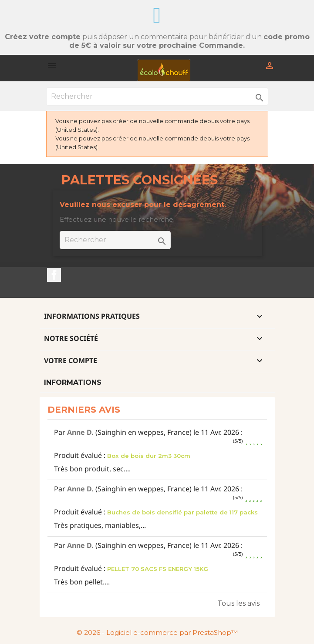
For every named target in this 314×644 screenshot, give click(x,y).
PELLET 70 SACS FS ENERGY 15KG (158, 569)
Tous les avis (238, 603)
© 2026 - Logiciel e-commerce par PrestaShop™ (157, 632)
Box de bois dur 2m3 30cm (149, 456)
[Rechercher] (157, 97)
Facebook (54, 275)
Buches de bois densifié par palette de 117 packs (182, 512)
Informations (73, 382)
